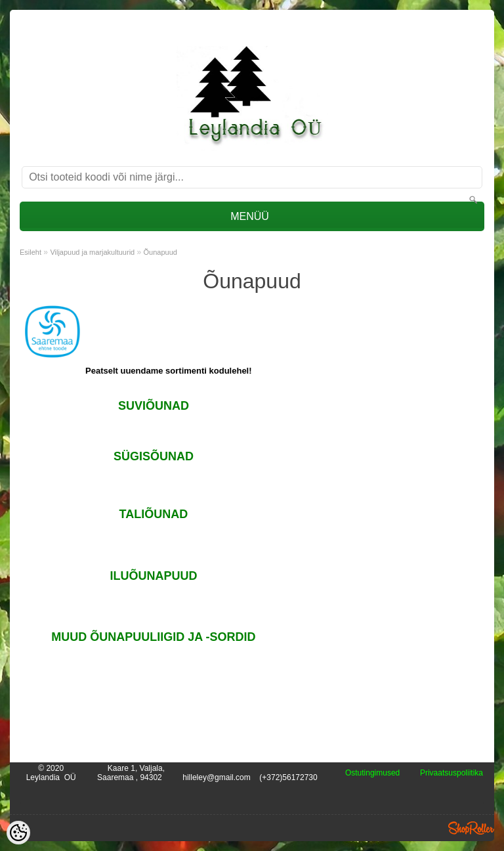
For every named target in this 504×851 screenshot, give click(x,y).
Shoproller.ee (471, 828)
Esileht (31, 252)
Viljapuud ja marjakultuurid (92, 252)
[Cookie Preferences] (18, 833)
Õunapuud (160, 252)
